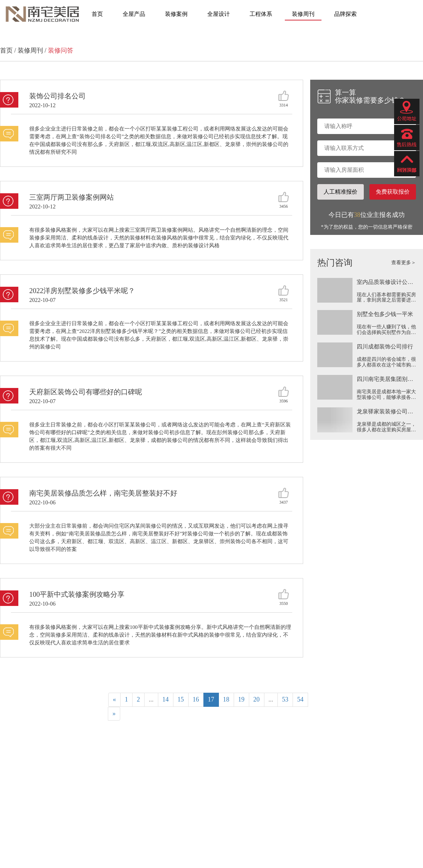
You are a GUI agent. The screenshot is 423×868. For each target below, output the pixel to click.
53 (285, 699)
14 (166, 699)
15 (181, 699)
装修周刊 (303, 14)
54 (300, 699)
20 (257, 699)
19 (241, 699)
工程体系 (261, 14)
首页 (97, 14)
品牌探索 (345, 14)
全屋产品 (134, 14)
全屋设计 (219, 14)
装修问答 (61, 50)
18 (226, 699)
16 (196, 699)
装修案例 (176, 14)
